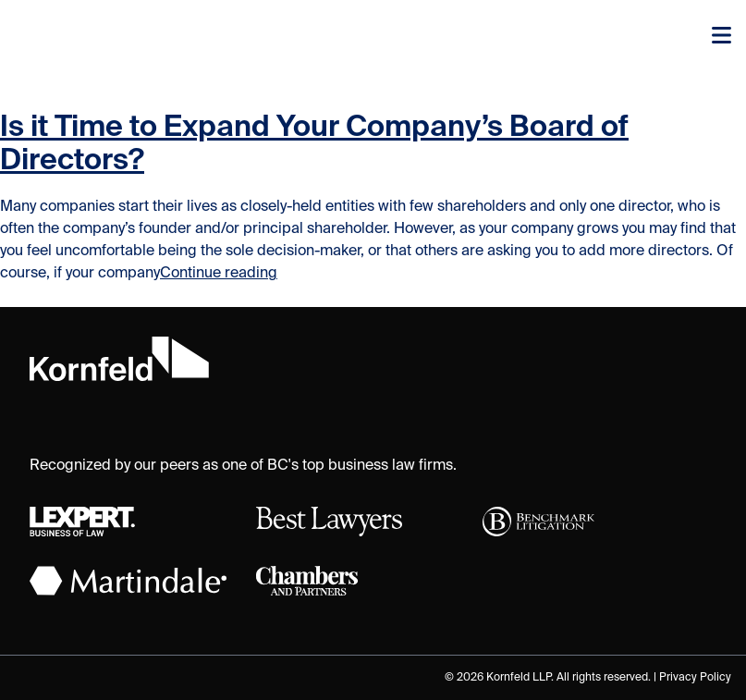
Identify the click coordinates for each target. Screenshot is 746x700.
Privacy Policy (695, 678)
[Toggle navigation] (722, 37)
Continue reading (219, 274)
